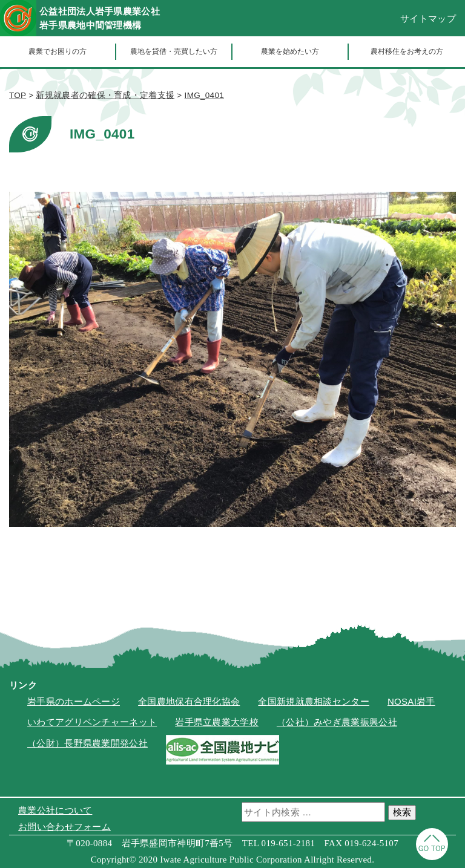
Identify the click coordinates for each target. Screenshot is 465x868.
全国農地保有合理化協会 (189, 701)
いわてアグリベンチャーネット (92, 722)
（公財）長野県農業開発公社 (87, 743)
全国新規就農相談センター (314, 701)
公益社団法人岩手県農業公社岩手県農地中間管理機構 (100, 18)
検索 (402, 812)
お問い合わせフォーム (64, 827)
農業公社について (55, 810)
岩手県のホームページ (74, 701)
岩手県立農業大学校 (217, 722)
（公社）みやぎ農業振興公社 (337, 722)
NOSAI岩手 (411, 701)
